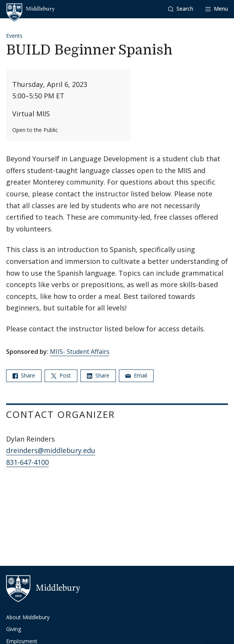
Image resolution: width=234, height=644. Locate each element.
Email (136, 375)
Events (14, 36)
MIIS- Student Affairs (80, 352)
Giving (14, 629)
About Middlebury (28, 617)
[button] (181, 9)
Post (61, 375)
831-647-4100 (27, 462)
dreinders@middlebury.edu (51, 450)
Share (24, 375)
